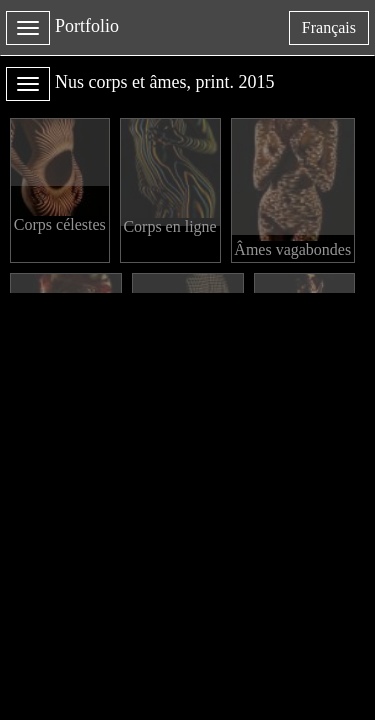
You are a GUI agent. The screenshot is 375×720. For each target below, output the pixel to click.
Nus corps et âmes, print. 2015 (164, 82)
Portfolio (87, 26)
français (335, 31)
